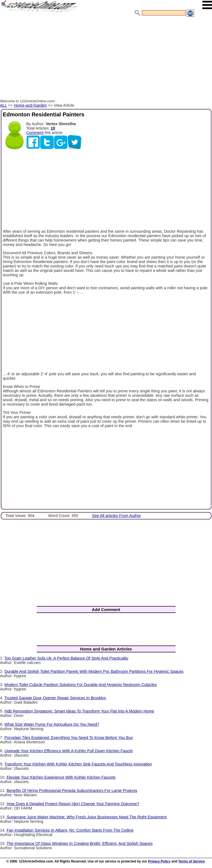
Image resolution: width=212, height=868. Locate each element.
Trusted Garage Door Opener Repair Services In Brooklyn (55, 698)
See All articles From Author (116, 516)
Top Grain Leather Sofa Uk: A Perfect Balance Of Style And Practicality (67, 658)
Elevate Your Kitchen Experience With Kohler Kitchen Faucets (61, 777)
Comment (35, 133)
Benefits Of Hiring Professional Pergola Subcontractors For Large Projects (72, 791)
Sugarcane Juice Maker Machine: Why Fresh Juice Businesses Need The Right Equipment (87, 817)
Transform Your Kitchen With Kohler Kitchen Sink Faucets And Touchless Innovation (78, 764)
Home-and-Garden (30, 105)
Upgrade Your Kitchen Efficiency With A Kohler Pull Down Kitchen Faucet (69, 751)
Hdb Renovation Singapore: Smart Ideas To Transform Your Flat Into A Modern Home (79, 711)
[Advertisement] (106, 59)
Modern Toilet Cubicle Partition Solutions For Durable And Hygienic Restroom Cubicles (81, 685)
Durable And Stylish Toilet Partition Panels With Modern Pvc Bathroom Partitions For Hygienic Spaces (94, 671)
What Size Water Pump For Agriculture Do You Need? (52, 724)
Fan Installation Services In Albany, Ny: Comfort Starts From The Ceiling (70, 830)
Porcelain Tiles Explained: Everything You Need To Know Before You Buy (69, 738)
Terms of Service (192, 861)
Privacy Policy (159, 861)
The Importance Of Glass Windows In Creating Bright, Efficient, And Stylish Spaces (80, 843)
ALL (3, 105)
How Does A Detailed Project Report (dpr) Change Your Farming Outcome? (73, 804)
